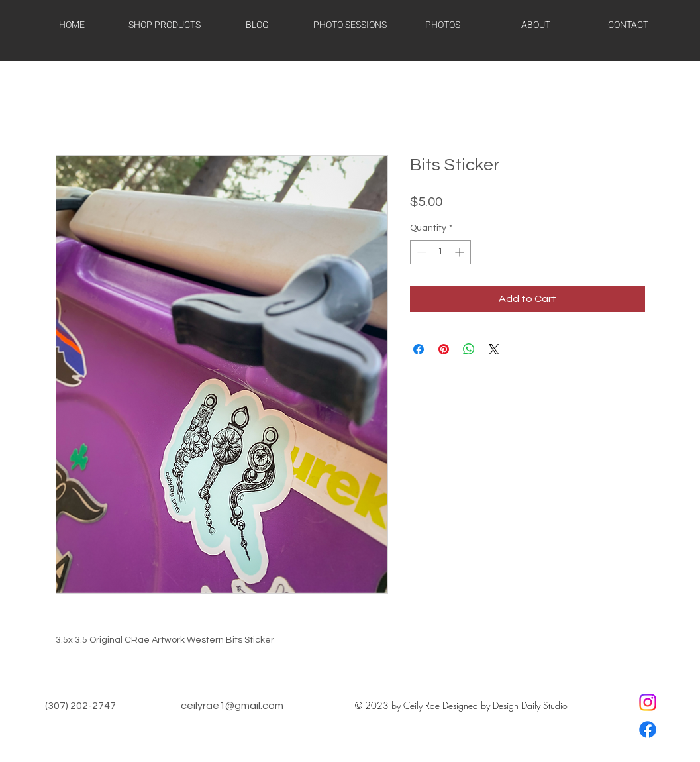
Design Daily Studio (530, 705)
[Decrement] (420, 252)
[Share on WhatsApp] (469, 349)
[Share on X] (494, 349)
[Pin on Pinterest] (444, 349)
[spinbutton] (440, 252)
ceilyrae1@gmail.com (232, 706)
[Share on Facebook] (419, 349)
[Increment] (461, 252)
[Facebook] (648, 730)
